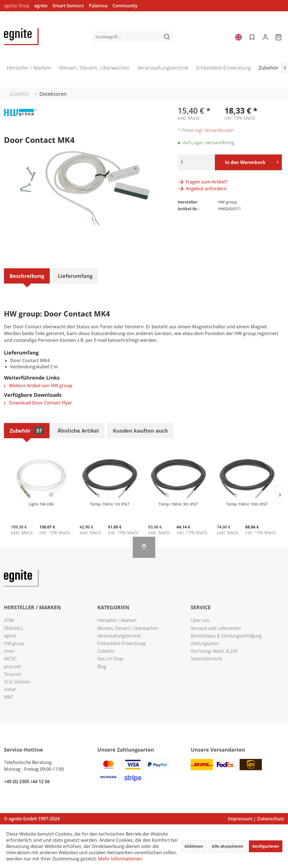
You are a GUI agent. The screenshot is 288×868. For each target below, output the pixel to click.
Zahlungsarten (205, 643)
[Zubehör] (269, 69)
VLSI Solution (17, 682)
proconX (12, 666)
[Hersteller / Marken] (29, 69)
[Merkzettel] (251, 37)
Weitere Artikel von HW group (38, 386)
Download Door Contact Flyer (38, 403)
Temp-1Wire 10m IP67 (247, 504)
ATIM (9, 620)
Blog (102, 666)
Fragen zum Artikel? (203, 182)
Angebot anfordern (202, 189)
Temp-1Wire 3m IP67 (178, 504)
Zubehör (27, 431)
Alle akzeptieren (228, 846)
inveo (9, 651)
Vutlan (10, 689)
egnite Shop (17, 6)
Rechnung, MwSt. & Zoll (214, 651)
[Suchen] (167, 37)
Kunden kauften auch (140, 431)
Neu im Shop (110, 659)
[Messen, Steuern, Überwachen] (94, 69)
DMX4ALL (14, 628)
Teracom (13, 674)
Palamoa (98, 6)
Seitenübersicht (206, 659)
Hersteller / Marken (117, 620)
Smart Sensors (68, 6)
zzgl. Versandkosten (214, 130)
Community (125, 6)
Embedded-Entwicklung (121, 643)
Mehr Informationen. (121, 859)
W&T (9, 697)
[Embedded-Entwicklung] (223, 69)
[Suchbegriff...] (133, 37)
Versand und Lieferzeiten (216, 628)
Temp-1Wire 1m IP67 (110, 504)
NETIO (10, 659)
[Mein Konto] (265, 37)
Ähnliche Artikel (78, 431)
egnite (41, 6)
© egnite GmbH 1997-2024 (32, 819)
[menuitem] (133, 37)
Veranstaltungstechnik (119, 636)
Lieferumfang (75, 276)
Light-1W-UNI (41, 504)
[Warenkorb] (279, 37)
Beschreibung (27, 276)
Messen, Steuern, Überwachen (128, 628)
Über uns (200, 620)
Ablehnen (194, 846)
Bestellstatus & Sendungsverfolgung (226, 636)
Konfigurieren (266, 846)
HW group (14, 643)
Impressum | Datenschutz (256, 819)
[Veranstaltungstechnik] (163, 69)
